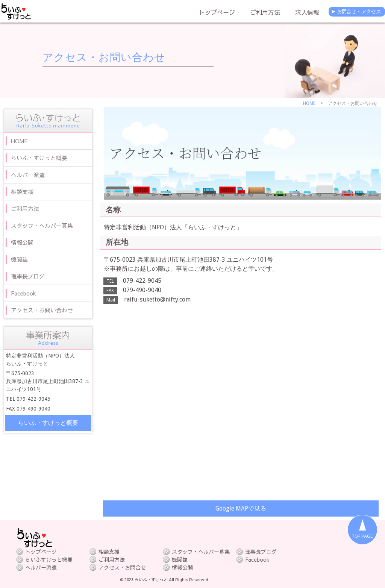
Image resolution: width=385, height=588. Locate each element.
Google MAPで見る (241, 508)
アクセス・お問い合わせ (104, 57)
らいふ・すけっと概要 (48, 423)
